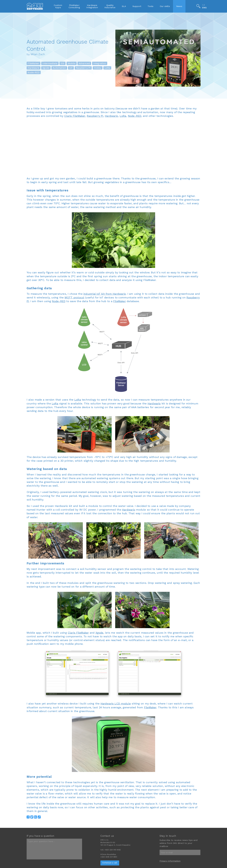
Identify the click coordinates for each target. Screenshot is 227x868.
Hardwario (111, 116)
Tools (150, 6)
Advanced (84, 63)
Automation (59, 68)
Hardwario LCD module (116, 704)
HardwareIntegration (92, 6)
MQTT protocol (74, 297)
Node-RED (34, 72)
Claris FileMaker (75, 116)
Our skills (165, 6)
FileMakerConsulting (74, 6)
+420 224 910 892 (113, 850)
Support (137, 6)
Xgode (46, 68)
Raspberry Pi (83, 68)
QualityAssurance (110, 6)
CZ (204, 5)
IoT (71, 68)
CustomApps (58, 6)
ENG (204, 8)
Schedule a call (110, 863)
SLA (124, 6)
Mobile (72, 63)
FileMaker (33, 63)
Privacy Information (170, 861)
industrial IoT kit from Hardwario (105, 294)
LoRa (107, 68)
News (179, 6)
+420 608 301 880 (109, 857)
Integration (100, 63)
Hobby (98, 68)
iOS (63, 63)
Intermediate (50, 63)
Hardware (33, 68)
